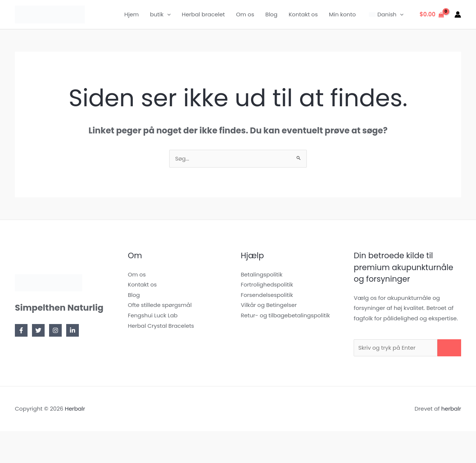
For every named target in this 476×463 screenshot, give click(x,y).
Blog (271, 14)
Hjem (131, 14)
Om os (245, 14)
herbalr (451, 410)
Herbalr (75, 410)
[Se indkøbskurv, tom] (432, 15)
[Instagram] (55, 331)
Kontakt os (303, 14)
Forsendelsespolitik (267, 295)
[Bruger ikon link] (458, 14)
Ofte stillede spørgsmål (160, 306)
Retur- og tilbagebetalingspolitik (286, 316)
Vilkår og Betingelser (269, 306)
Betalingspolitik (262, 275)
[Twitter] (38, 331)
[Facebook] (21, 331)
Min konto (342, 14)
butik (160, 14)
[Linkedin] (73, 331)
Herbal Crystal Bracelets (161, 326)
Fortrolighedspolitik (267, 285)
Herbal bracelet (203, 14)
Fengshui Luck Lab (153, 316)
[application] (167, 14)
